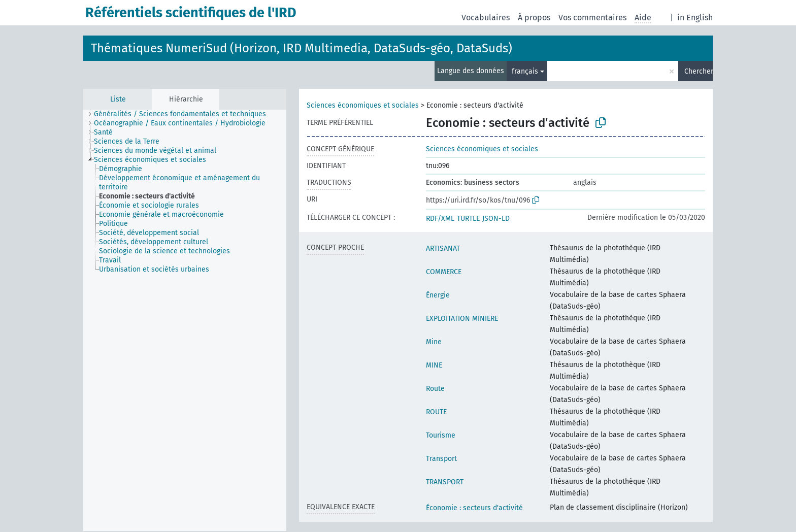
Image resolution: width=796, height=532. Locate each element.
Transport (441, 459)
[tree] (185, 320)
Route (435, 389)
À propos (534, 18)
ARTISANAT (443, 248)
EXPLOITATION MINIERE (462, 319)
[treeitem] (184, 114)
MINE (434, 365)
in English (695, 18)
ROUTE (436, 412)
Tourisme (441, 435)
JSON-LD (496, 219)
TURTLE (468, 219)
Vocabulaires (486, 18)
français (525, 71)
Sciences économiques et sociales (363, 105)
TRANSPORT (445, 482)
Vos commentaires (592, 18)
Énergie (438, 295)
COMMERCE (444, 272)
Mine (434, 342)
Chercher (699, 71)
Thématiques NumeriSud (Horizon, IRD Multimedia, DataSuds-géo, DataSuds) (302, 48)
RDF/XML (440, 219)
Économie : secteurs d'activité (474, 508)
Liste (118, 99)
